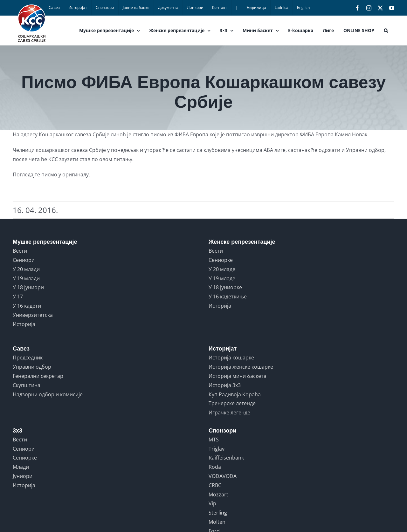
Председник (28, 358)
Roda (215, 467)
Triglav (217, 449)
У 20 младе (222, 269)
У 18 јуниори (28, 287)
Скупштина (27, 385)
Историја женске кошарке (241, 367)
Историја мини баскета (238, 376)
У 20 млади (26, 269)
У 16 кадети (27, 306)
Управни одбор (32, 367)
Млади (21, 467)
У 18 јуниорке (225, 287)
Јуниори (23, 476)
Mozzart (218, 494)
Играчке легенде (229, 413)
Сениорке (221, 260)
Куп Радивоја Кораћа (235, 394)
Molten (217, 522)
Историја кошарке (231, 358)
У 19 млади (26, 278)
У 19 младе (222, 278)
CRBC (215, 485)
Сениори (24, 260)
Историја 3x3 (225, 385)
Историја (24, 324)
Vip (212, 503)
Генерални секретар (38, 376)
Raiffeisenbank (226, 458)
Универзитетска (33, 315)
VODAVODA (223, 476)
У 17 (18, 297)
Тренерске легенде (232, 403)
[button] (386, 31)
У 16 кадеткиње (228, 297)
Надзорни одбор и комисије (48, 394)
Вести (20, 251)
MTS (214, 440)
